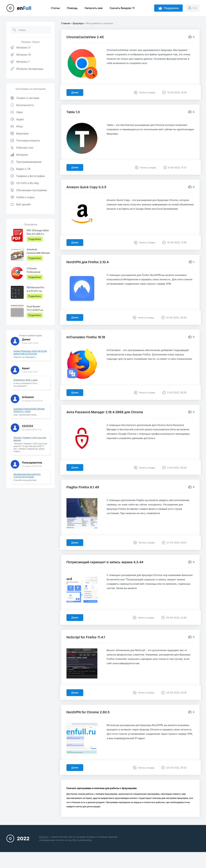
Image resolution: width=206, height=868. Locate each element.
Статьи (52, 8)
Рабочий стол (22, 148)
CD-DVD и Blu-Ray (25, 183)
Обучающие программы (29, 190)
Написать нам (90, 8)
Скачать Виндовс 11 (119, 8)
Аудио (17, 119)
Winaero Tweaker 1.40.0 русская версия (30, 439)
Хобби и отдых (23, 197)
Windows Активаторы (27, 69)
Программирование (26, 162)
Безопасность (22, 105)
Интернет (19, 155)
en (24, 8)
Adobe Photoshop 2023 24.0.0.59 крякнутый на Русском (30, 352)
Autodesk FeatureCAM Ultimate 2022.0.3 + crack (29, 410)
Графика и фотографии (28, 176)
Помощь (69, 8)
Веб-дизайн (21, 204)
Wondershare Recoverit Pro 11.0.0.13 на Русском (27, 475)
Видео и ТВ (21, 169)
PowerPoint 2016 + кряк (25, 380)
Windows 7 (20, 62)
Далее (76, 94)
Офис (17, 112)
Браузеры (20, 133)
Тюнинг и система (25, 98)
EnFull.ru (44, 850)
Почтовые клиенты (25, 141)
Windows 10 (21, 55)
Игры (17, 126)
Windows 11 (20, 48)
